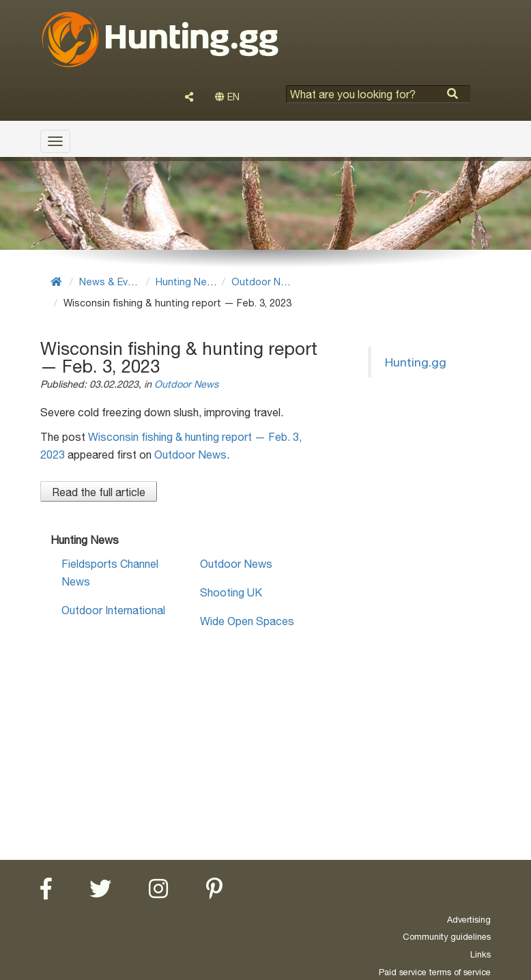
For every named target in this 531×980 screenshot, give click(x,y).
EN (227, 97)
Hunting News (188, 282)
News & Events (114, 282)
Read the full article (99, 492)
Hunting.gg (416, 362)
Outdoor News (265, 282)
